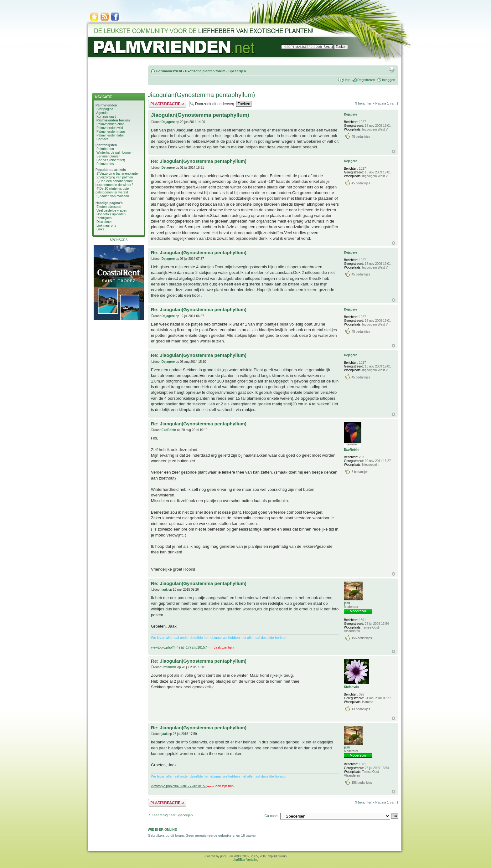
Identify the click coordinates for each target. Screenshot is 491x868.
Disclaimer (104, 222)
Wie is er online (162, 829)
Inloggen (389, 80)
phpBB (225, 856)
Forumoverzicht (169, 71)
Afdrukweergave (392, 70)
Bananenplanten (109, 156)
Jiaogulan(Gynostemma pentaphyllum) (201, 95)
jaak (165, 590)
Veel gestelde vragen (112, 210)
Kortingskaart (106, 116)
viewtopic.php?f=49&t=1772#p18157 (179, 647)
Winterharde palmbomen (114, 152)
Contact (102, 139)
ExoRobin (169, 430)
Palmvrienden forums (113, 120)
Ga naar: (271, 816)
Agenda (102, 113)
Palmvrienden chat (110, 124)
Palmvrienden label (110, 135)
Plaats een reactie (167, 104)
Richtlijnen (104, 218)
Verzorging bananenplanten (119, 173)
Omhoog (393, 152)
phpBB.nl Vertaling (246, 860)
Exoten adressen (109, 207)
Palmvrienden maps (111, 131)
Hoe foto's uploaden (111, 214)
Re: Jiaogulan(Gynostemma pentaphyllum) (199, 161)
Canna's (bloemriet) (111, 160)
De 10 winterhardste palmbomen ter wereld (112, 190)
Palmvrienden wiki (110, 128)
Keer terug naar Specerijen (172, 815)
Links (100, 229)
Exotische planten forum (205, 71)
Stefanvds (169, 667)
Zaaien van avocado (114, 196)
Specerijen (237, 71)
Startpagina (105, 109)
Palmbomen (105, 149)
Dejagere (168, 122)
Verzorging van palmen (116, 177)
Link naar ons (106, 225)
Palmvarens (105, 164)
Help (347, 80)
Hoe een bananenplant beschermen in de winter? (114, 183)
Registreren (366, 80)
